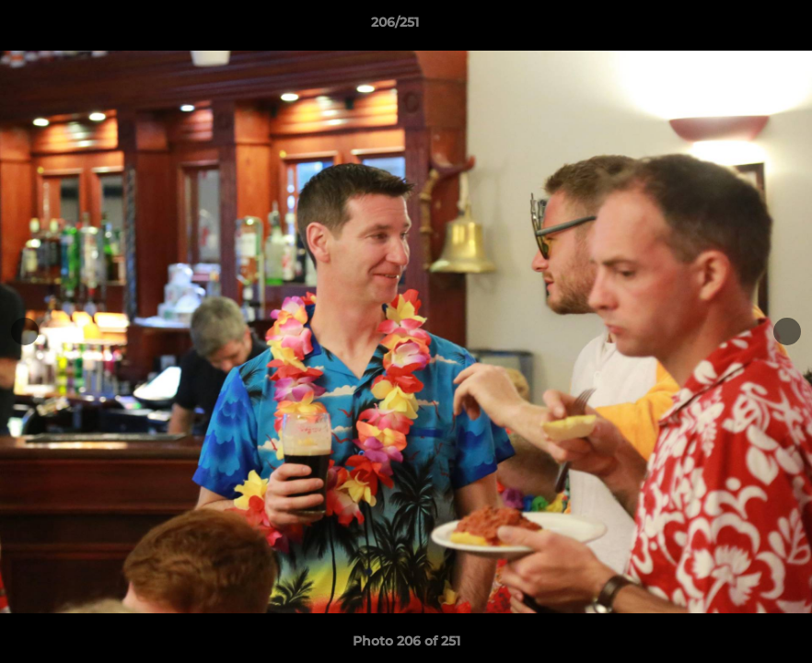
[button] (735, 27)
